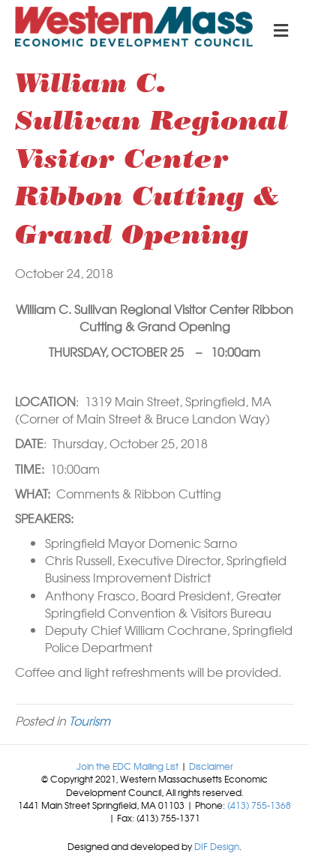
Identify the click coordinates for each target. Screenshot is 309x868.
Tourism (90, 720)
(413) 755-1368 (259, 805)
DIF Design (217, 846)
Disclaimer (211, 766)
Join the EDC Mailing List (127, 766)
